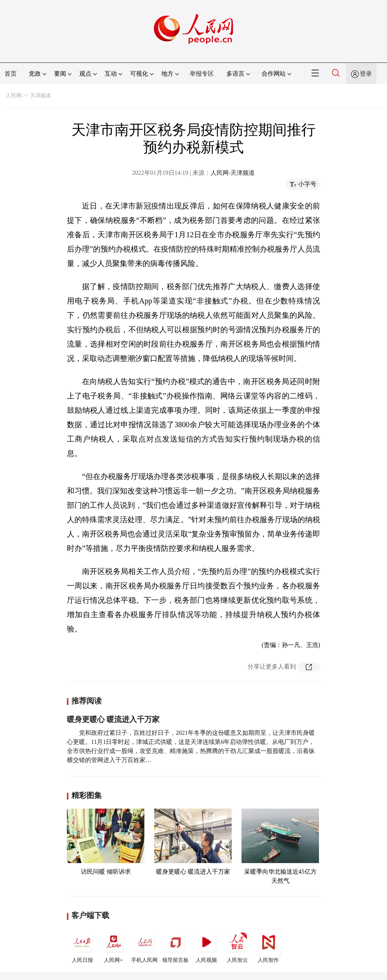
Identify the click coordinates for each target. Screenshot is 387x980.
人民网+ (113, 946)
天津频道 (40, 96)
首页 (11, 74)
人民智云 (237, 946)
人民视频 (206, 946)
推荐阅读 (87, 701)
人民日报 (82, 946)
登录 (366, 74)
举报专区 (202, 74)
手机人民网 (144, 946)
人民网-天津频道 (233, 173)
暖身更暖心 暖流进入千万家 (113, 719)
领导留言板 (175, 946)
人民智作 (268, 946)
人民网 (14, 96)
